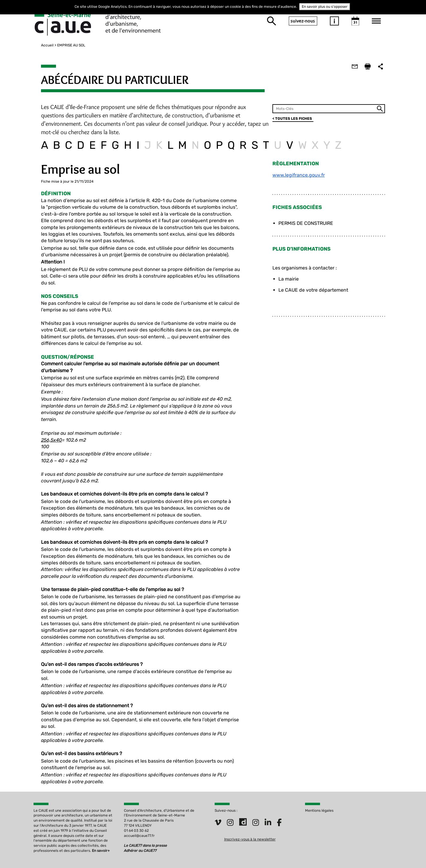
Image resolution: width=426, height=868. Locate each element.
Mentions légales (319, 798)
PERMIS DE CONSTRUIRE (308, 223)
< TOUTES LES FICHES (295, 119)
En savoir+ (101, 838)
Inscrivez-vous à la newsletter (250, 827)
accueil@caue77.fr (139, 823)
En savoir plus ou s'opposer (325, 7)
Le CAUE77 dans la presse (145, 833)
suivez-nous (303, 21)
